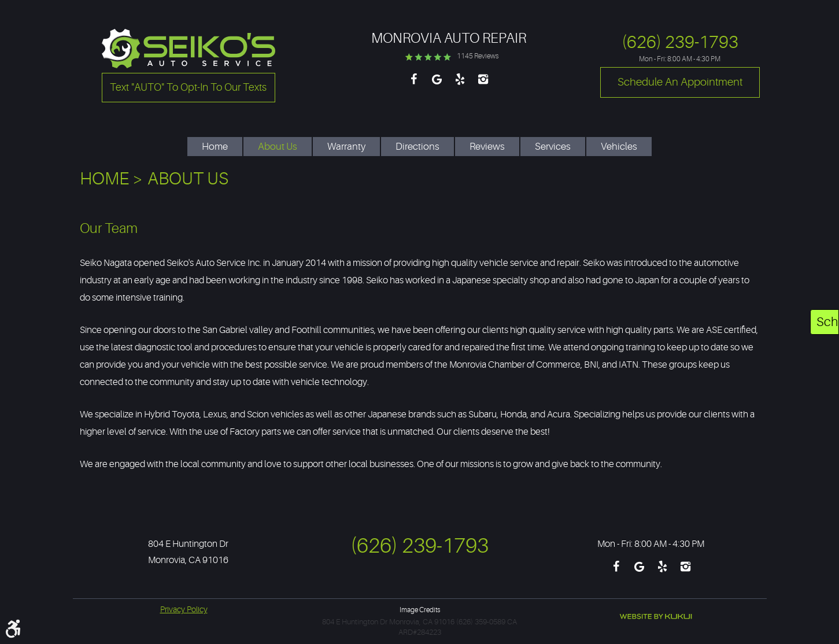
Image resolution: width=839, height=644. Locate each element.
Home (215, 147)
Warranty (346, 147)
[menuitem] (215, 141)
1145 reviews (478, 56)
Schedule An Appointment (828, 322)
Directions (417, 147)
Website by (656, 617)
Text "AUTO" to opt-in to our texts (188, 87)
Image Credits (420, 610)
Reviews (487, 147)
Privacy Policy (184, 609)
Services (553, 147)
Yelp (460, 85)
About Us (278, 147)
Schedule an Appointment (680, 82)
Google (437, 85)
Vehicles (619, 147)
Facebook (414, 85)
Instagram (483, 85)
